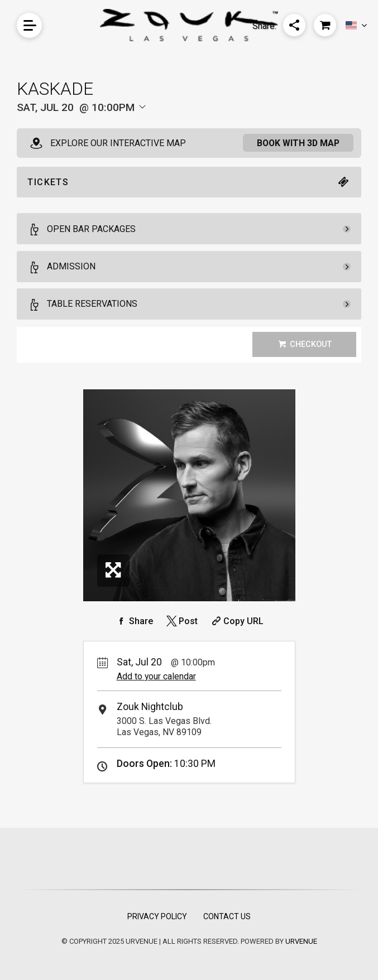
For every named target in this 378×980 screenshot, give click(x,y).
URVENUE (301, 941)
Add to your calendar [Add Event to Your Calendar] (156, 676)
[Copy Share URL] (236, 621)
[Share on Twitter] (181, 621)
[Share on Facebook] (134, 621)
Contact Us (227, 916)
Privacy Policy (157, 916)
